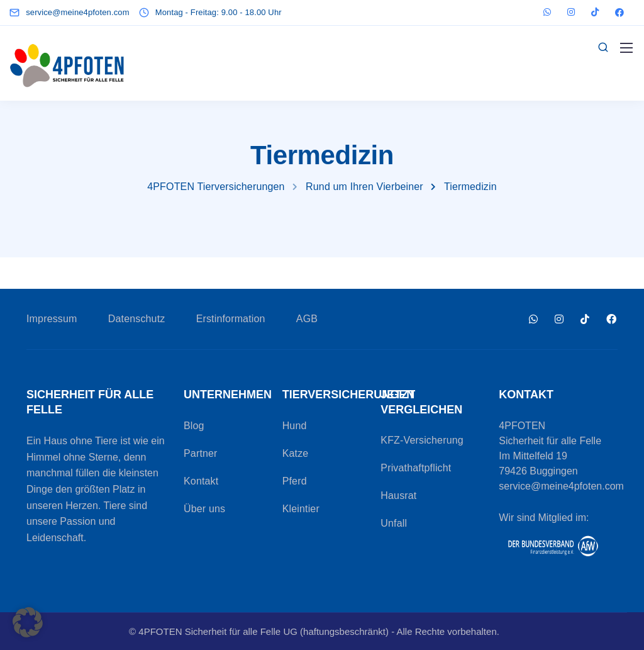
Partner (201, 453)
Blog (194, 426)
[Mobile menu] (626, 48)
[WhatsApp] (547, 13)
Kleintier (301, 509)
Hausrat (398, 496)
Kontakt (201, 481)
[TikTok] (595, 13)
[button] (28, 622)
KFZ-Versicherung (422, 440)
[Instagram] (571, 13)
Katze (296, 453)
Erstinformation (231, 319)
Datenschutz (137, 319)
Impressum (52, 319)
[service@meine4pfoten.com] (80, 12)
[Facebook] (619, 13)
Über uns (204, 509)
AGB (307, 319)
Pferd (295, 481)
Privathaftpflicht (416, 468)
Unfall (394, 523)
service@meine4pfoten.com (561, 486)
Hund (295, 426)
